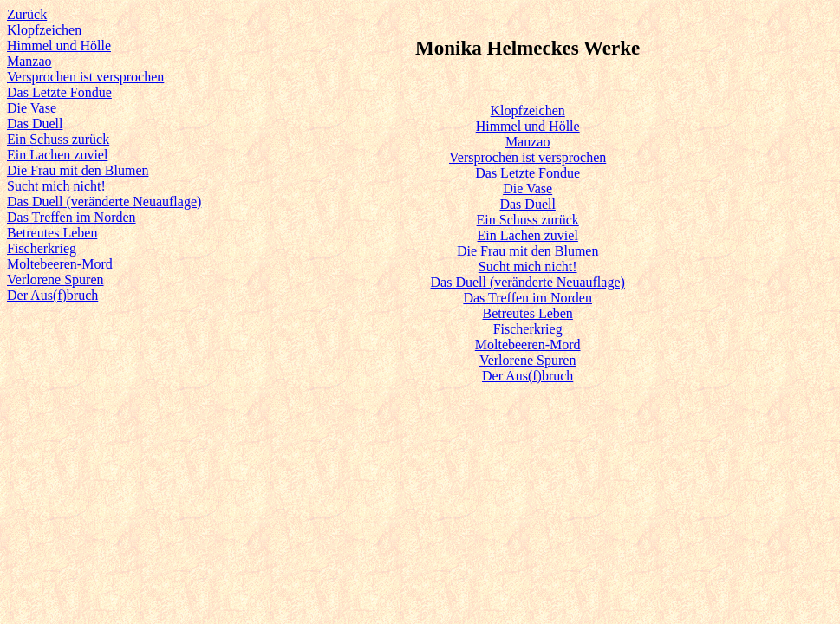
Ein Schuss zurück (58, 139)
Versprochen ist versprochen (85, 77)
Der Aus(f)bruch (52, 295)
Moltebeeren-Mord (60, 264)
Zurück (27, 14)
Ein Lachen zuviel (57, 155)
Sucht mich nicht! (56, 186)
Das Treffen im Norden (72, 217)
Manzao (29, 61)
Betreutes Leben (52, 233)
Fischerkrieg (42, 248)
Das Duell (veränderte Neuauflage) (104, 201)
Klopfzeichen (44, 30)
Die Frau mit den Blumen (78, 170)
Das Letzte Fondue (59, 92)
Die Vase (32, 108)
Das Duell (35, 123)
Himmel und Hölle (59, 45)
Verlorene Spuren (55, 279)
